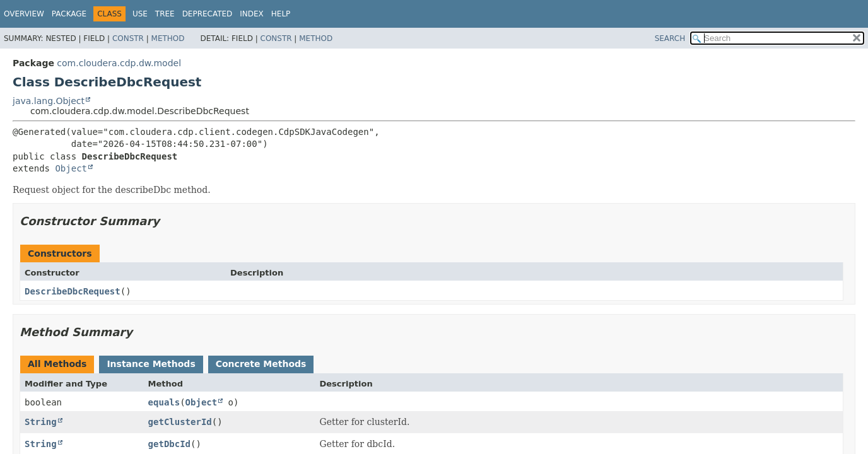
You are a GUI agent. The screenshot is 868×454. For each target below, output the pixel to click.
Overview (24, 14)
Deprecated (208, 14)
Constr (128, 38)
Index (252, 14)
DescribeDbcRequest (73, 291)
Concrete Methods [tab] (261, 364)
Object (71, 168)
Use (140, 14)
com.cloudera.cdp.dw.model (119, 63)
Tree (165, 14)
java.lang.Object (49, 101)
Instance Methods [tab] (151, 364)
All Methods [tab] (57, 364)
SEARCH (670, 38)
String (41, 422)
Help (281, 14)
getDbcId (169, 444)
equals (164, 402)
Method (168, 38)
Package (69, 14)
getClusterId (180, 422)
